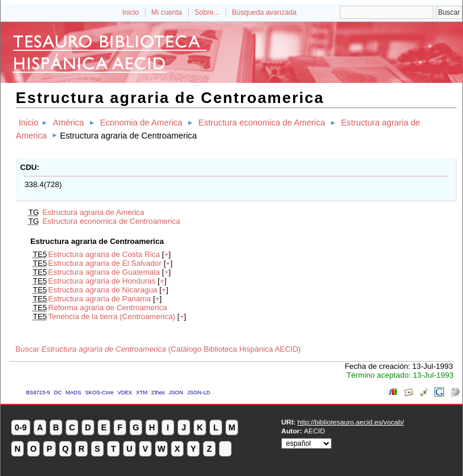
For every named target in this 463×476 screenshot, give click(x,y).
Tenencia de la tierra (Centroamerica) (112, 316)
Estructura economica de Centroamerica (112, 221)
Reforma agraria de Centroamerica (107, 308)
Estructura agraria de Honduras (102, 281)
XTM (142, 393)
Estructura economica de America (262, 123)
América (68, 123)
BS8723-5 (38, 393)
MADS (73, 393)
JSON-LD (199, 393)
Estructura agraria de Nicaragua (102, 290)
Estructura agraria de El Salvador (105, 263)
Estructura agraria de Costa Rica (104, 254)
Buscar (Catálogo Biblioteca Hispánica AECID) (158, 349)
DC (58, 393)
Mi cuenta (167, 12)
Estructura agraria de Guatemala (104, 272)
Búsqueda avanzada (264, 12)
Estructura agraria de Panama (99, 299)
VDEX (125, 393)
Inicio (130, 12)
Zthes (158, 393)
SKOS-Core (99, 393)
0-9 (21, 427)
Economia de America (141, 123)
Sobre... (207, 12)
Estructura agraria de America (94, 212)
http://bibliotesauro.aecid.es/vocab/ (351, 422)
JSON (176, 393)
